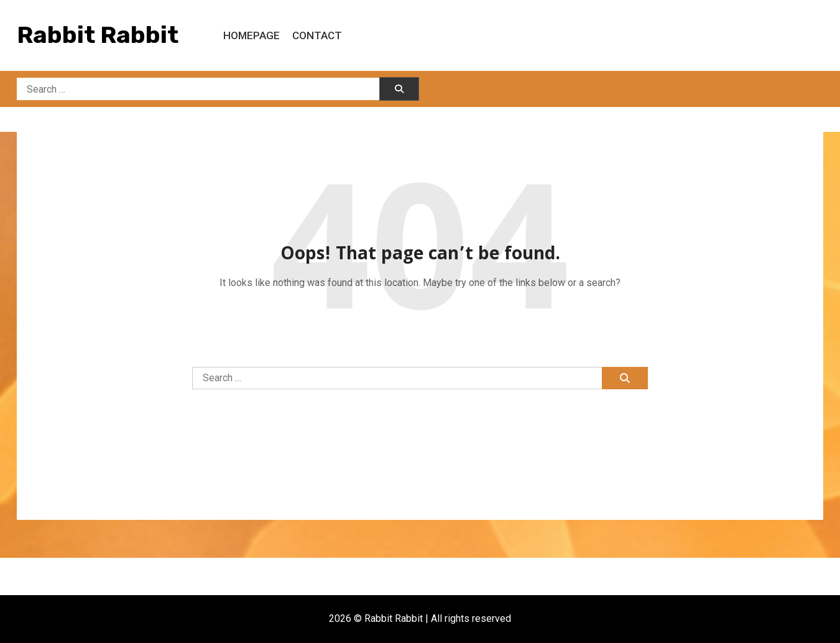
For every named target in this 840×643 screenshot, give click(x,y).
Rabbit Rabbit (98, 35)
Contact (317, 35)
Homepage (252, 35)
